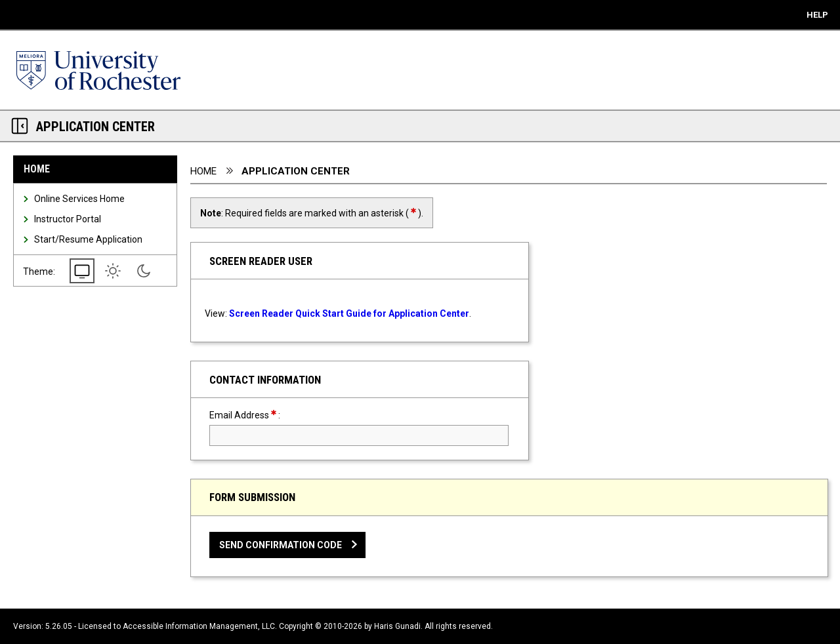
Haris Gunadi (397, 626)
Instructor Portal (68, 219)
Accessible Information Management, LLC (199, 626)
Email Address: (268, 415)
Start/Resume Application (88, 239)
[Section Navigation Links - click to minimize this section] (20, 126)
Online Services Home (79, 199)
